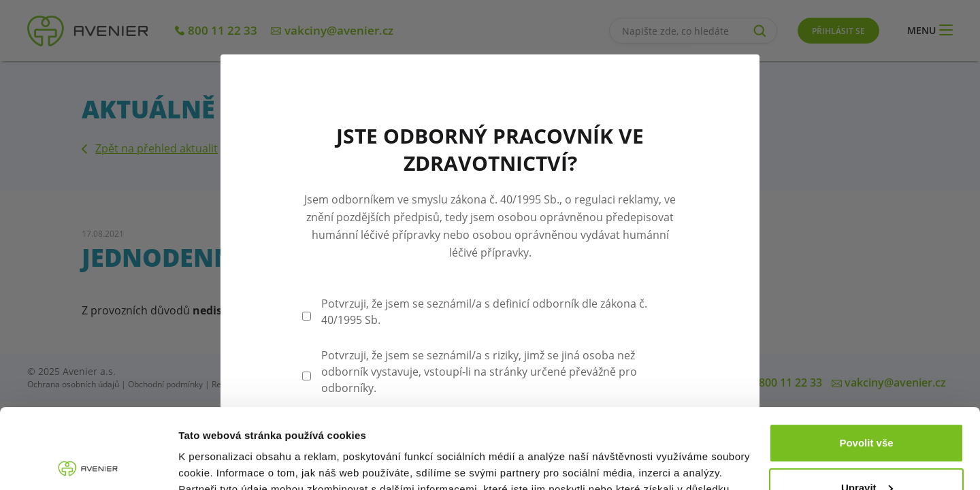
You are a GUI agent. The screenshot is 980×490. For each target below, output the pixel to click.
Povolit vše (866, 363)
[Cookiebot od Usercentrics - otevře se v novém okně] (88, 463)
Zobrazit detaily (216, 463)
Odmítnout (866, 452)
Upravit (867, 407)
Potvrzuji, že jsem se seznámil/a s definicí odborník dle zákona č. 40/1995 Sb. (484, 312)
